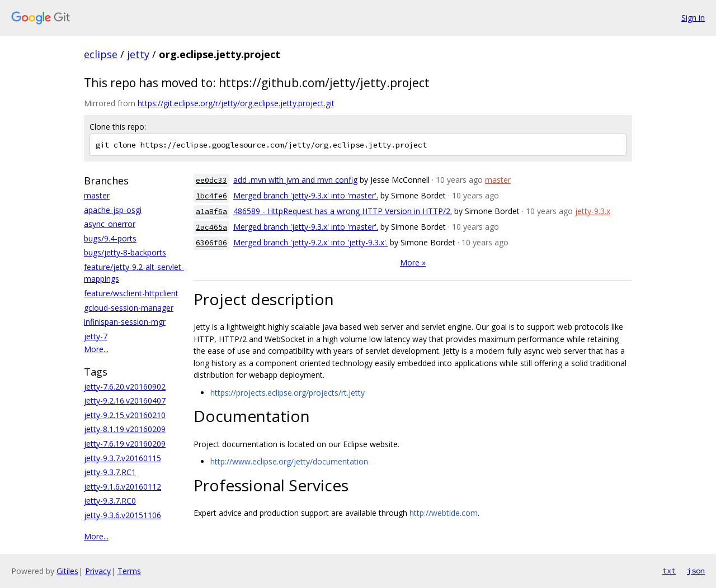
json (696, 571)
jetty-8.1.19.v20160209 (125, 429)
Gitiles (67, 571)
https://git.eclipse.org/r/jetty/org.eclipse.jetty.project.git (236, 103)
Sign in (693, 18)
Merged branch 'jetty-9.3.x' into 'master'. (306, 195)
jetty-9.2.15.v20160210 (125, 415)
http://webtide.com (444, 513)
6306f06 (211, 243)
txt (669, 571)
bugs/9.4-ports (110, 238)
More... (96, 349)
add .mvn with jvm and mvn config (295, 180)
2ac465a (211, 227)
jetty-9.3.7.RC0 (110, 501)
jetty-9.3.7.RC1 (110, 472)
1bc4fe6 (211, 196)
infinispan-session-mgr (125, 322)
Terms (129, 571)
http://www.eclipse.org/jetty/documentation (289, 461)
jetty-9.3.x (593, 211)
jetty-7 (96, 336)
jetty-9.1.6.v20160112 (123, 487)
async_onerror (110, 224)
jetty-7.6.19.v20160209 (125, 444)
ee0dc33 (211, 180)
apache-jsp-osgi (113, 210)
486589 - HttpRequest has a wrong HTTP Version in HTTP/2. (343, 211)
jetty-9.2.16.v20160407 (125, 400)
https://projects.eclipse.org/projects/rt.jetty (288, 393)
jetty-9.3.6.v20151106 (123, 515)
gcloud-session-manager (129, 308)
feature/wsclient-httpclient (131, 293)
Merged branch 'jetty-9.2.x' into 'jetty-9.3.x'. (310, 242)
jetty (138, 54)
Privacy (98, 571)
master (97, 195)
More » (413, 262)
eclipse (101, 54)
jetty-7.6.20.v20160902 (125, 387)
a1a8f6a (211, 212)
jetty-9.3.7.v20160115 (123, 458)
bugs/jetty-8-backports (125, 252)
